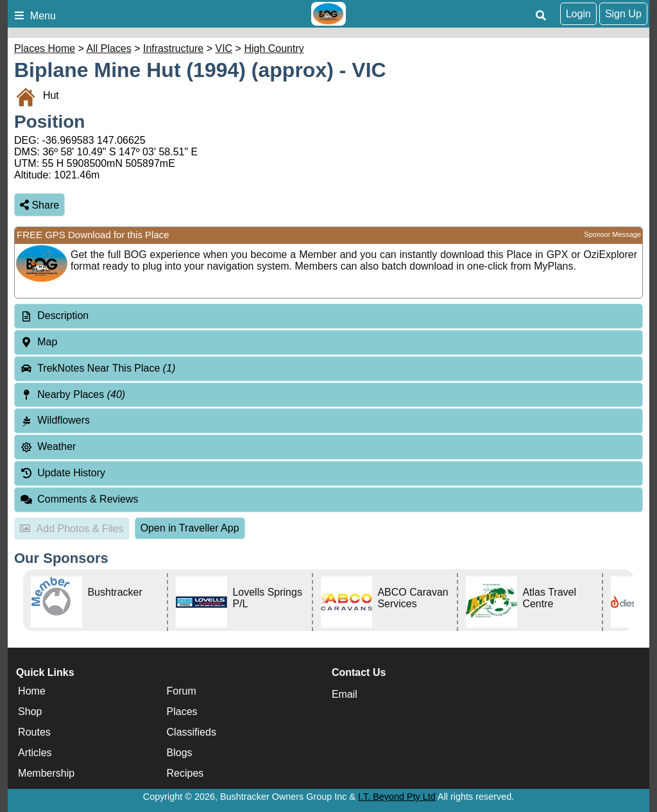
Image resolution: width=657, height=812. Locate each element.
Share (39, 205)
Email (345, 694)
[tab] (328, 316)
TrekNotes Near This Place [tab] (98, 368)
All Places (109, 48)
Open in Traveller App (190, 528)
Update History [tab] (63, 473)
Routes (34, 732)
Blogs (180, 753)
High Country (274, 48)
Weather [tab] (48, 446)
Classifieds (192, 732)
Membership (46, 773)
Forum (182, 691)
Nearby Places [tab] (73, 394)
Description (63, 315)
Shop (30, 712)
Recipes (185, 773)
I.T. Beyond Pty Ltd (397, 797)
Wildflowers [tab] (55, 420)
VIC (224, 48)
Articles (35, 753)
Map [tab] (38, 342)
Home (32, 691)
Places (182, 712)
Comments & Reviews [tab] (79, 499)
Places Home (45, 48)
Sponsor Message (612, 234)
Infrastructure (173, 48)
